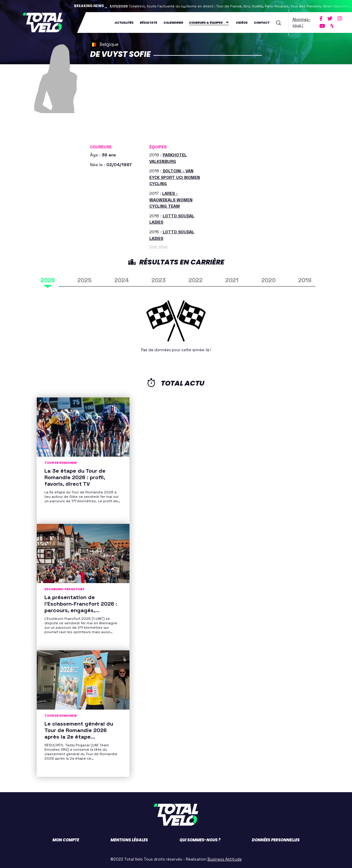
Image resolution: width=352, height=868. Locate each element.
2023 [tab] (159, 280)
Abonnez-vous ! (301, 22)
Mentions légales (129, 840)
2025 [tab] (84, 280)
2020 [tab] (268, 280)
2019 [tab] (305, 280)
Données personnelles (276, 840)
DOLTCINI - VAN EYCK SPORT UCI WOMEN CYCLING (175, 177)
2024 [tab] (122, 280)
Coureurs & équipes (206, 23)
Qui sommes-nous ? (200, 840)
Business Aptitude (225, 859)
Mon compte (66, 840)
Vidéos (242, 23)
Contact (262, 23)
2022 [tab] (196, 280)
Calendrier (173, 23)
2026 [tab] (48, 280)
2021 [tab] (232, 280)
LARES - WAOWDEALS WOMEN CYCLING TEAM (171, 200)
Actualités (124, 23)
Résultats (149, 23)
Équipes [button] (158, 147)
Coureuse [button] (101, 147)
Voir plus (158, 246)
